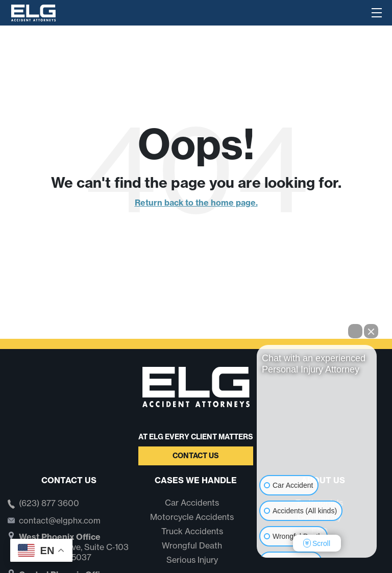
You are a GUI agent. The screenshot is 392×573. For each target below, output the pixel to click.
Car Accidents (192, 503)
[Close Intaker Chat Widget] (371, 331)
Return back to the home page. (196, 203)
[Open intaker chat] (273, 562)
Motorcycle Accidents (192, 517)
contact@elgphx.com (60, 520)
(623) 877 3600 (49, 504)
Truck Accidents (192, 531)
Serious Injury (192, 560)
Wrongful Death (192, 545)
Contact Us (196, 456)
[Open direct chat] (355, 331)
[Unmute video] (317, 434)
